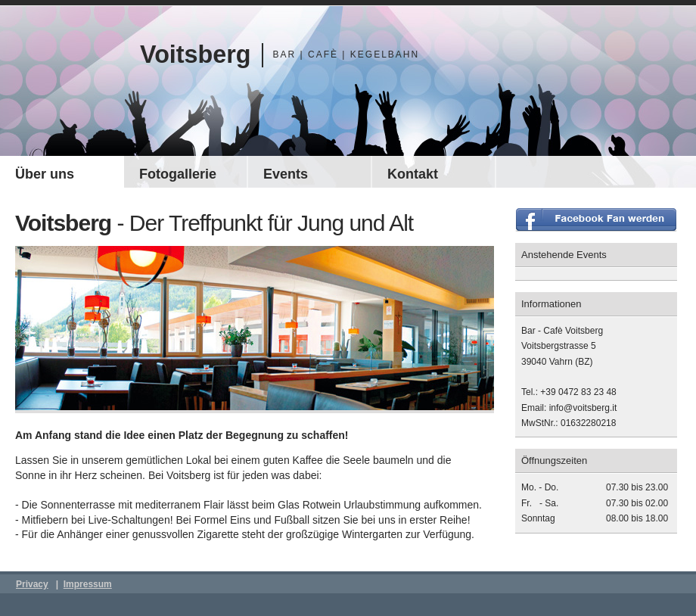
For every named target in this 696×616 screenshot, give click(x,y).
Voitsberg (196, 54)
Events (286, 174)
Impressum (88, 584)
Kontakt (413, 174)
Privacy (32, 584)
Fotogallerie (178, 174)
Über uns (45, 174)
